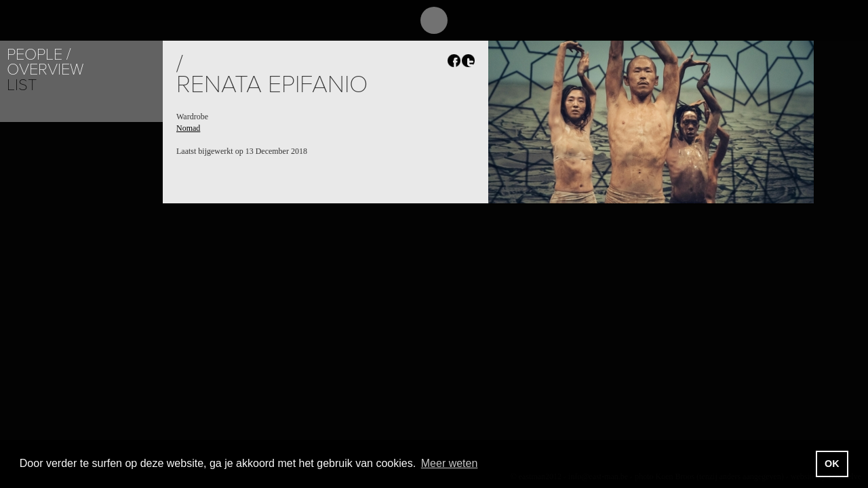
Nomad (188, 128)
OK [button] (832, 464)
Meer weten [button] (450, 463)
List (22, 85)
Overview (45, 69)
